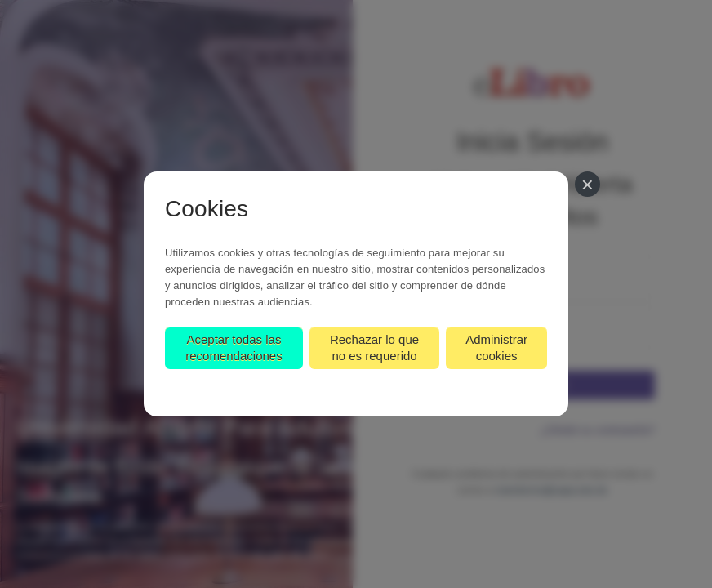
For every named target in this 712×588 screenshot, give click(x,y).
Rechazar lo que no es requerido (374, 347)
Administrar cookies (496, 347)
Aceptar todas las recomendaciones (234, 347)
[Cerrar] (587, 184)
